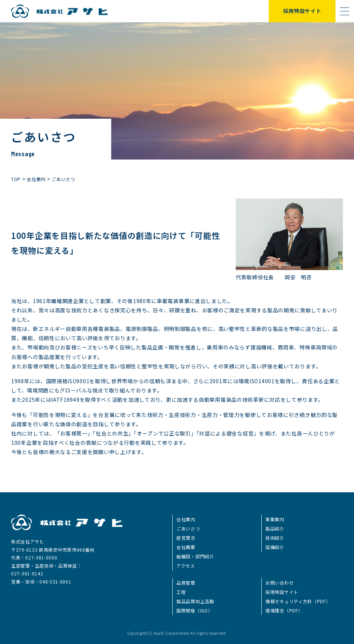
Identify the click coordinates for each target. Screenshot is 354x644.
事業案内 (275, 519)
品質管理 (186, 583)
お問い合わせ (279, 583)
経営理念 (186, 538)
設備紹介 (275, 547)
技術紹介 (275, 538)
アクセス (186, 566)
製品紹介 (275, 528)
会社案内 (186, 519)
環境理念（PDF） (284, 610)
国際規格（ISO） (194, 610)
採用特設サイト (302, 11)
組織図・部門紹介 (195, 556)
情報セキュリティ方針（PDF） (298, 601)
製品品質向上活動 (195, 601)
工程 (181, 592)
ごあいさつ (188, 528)
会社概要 (186, 547)
